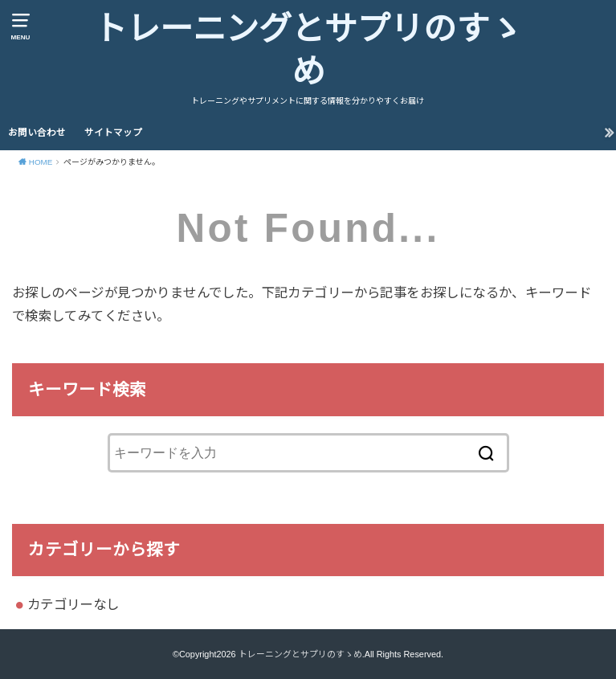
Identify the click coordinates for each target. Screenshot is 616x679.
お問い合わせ (37, 133)
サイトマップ (113, 133)
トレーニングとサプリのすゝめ (308, 51)
